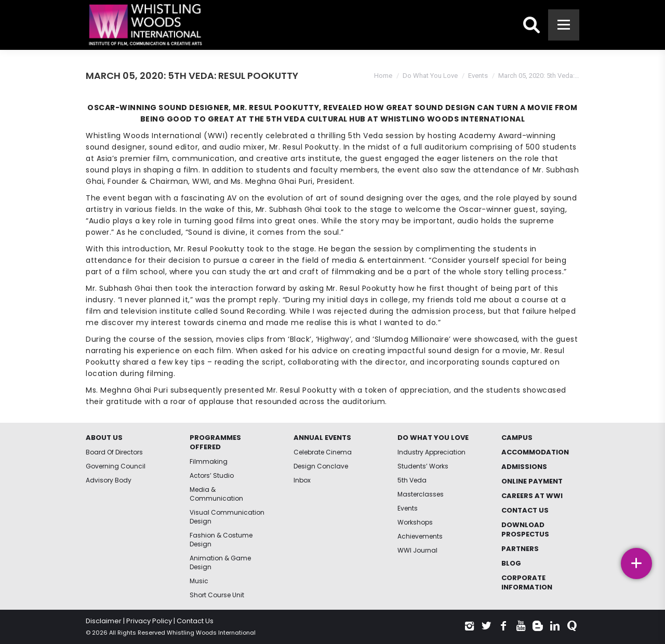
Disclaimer (104, 621)
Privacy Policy (149, 621)
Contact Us (195, 621)
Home (383, 76)
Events (478, 76)
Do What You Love (430, 76)
